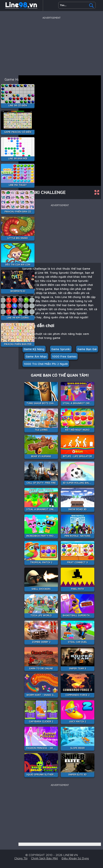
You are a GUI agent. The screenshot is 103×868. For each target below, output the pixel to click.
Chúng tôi (21, 858)
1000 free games (64, 356)
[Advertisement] (51, 46)
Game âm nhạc (36, 356)
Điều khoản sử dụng (75, 858)
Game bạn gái (87, 349)
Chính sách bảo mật (45, 858)
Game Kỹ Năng (34, 349)
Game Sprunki (61, 349)
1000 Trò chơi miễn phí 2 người (46, 364)
